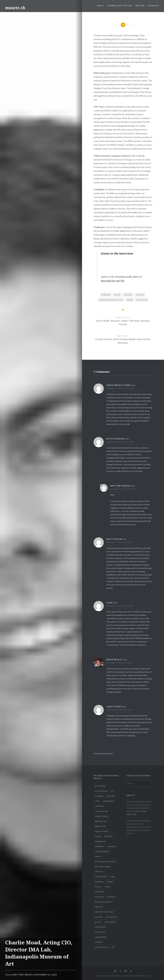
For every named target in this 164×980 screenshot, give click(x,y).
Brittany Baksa (23, 975)
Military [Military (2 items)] (110, 882)
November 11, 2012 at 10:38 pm (120, 388)
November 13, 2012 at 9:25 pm (119, 542)
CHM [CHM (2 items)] (97, 801)
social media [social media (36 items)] (100, 927)
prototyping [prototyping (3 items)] (110, 922)
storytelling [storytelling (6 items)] (100, 932)
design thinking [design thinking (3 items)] (101, 816)
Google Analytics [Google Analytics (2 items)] (102, 851)
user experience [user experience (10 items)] (102, 947)
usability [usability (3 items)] (98, 942)
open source (142, 300)
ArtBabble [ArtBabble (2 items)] (99, 796)
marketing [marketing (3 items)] (99, 882)
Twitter (140, 6)
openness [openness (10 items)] (99, 907)
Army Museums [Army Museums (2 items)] (101, 791)
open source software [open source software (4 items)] (104, 912)
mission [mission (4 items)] (98, 887)
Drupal (117, 295)
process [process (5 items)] (98, 922)
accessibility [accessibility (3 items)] (100, 786)
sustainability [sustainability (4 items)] (101, 937)
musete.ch (15, 8)
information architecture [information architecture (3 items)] (105, 861)
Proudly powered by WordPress (109, 976)
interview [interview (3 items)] (99, 871)
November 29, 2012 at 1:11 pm (119, 710)
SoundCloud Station (120, 6)
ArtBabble (106, 295)
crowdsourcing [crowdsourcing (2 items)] (101, 811)
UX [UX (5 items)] (113, 947)
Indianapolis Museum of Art (111, 300)
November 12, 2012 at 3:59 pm (123, 489)
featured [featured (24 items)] (111, 846)
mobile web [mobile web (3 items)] (100, 892)
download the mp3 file (112, 281)
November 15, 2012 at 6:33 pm (119, 663)
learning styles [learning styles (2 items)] (101, 876)
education (128, 295)
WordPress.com (143, 976)
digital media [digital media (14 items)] (100, 826)
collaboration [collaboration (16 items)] (108, 801)
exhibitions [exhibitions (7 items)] (100, 846)
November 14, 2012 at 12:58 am (120, 606)
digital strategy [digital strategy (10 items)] (101, 831)
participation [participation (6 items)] (111, 917)
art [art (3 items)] (112, 791)
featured (140, 295)
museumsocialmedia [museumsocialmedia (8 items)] (103, 902)
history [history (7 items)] (98, 856)
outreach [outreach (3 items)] (99, 917)
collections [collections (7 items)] (99, 806)
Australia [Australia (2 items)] (111, 796)
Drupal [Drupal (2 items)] (98, 836)
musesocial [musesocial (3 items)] (99, 897)
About (101, 6)
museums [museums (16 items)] (111, 897)
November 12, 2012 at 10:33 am (120, 442)
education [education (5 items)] (108, 836)
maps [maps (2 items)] (113, 876)
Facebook (153, 6)
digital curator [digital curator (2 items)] (101, 821)
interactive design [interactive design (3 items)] (102, 866)
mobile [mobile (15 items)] (107, 887)
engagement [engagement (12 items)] (100, 841)
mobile (130, 300)
